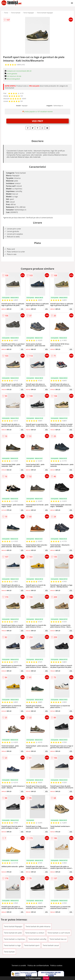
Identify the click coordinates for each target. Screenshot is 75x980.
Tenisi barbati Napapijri (45, 13)
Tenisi (6, 13)
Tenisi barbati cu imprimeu (15, 939)
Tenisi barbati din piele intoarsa (38, 926)
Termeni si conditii (19, 965)
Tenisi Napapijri (29, 13)
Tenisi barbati (16, 13)
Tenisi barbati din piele (13, 933)
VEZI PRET (38, 121)
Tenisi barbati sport (32, 945)
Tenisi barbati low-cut (58, 939)
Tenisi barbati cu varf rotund (59, 933)
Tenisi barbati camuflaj (37, 939)
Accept (46, 978)
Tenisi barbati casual (51, 945)
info (22, 309)
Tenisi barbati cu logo (12, 945)
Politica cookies (56, 965)
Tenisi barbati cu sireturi (35, 933)
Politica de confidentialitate (38, 965)
